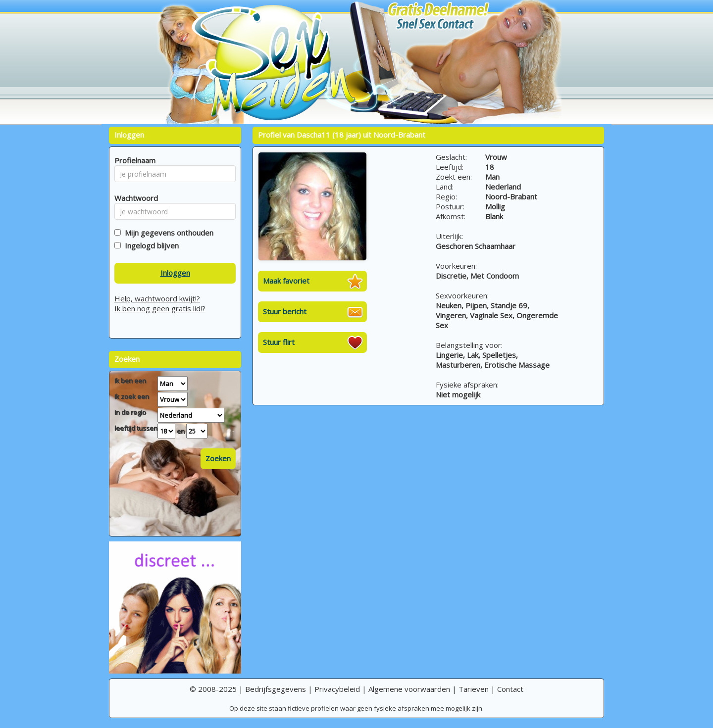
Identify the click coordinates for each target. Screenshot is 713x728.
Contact (510, 689)
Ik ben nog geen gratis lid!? (160, 308)
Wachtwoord (133, 198)
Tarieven (474, 689)
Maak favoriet (286, 281)
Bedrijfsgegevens (276, 689)
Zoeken (218, 458)
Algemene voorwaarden (409, 689)
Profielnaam (133, 160)
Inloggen (175, 273)
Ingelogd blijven (150, 245)
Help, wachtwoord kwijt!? (157, 298)
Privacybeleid (337, 689)
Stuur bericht (285, 311)
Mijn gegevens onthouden (167, 233)
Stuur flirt (279, 342)
